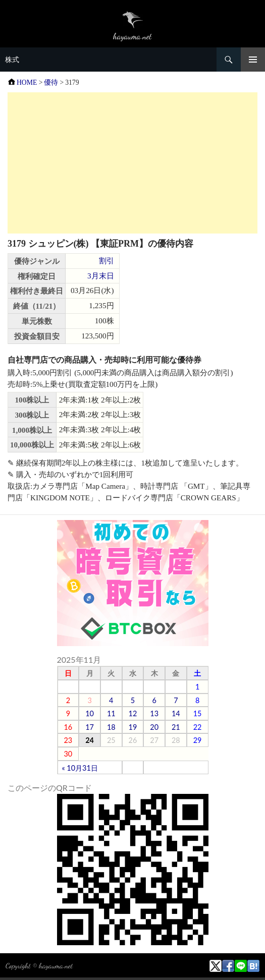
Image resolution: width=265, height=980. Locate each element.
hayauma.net (56, 965)
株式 (12, 60)
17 (90, 727)
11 (111, 713)
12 (133, 713)
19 (133, 727)
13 (154, 713)
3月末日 (101, 276)
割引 (107, 261)
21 (176, 727)
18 (111, 727)
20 (154, 727)
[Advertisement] (132, 163)
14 (176, 713)
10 (90, 713)
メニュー (253, 60)
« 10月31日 (80, 768)
